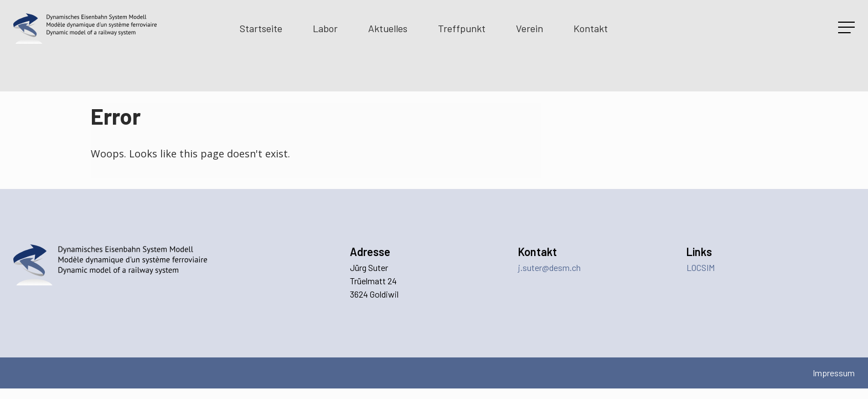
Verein (529, 28)
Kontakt (591, 28)
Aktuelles (388, 28)
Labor (325, 28)
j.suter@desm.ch (549, 267)
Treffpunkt (462, 28)
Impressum (834, 373)
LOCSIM (701, 267)
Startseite (261, 28)
